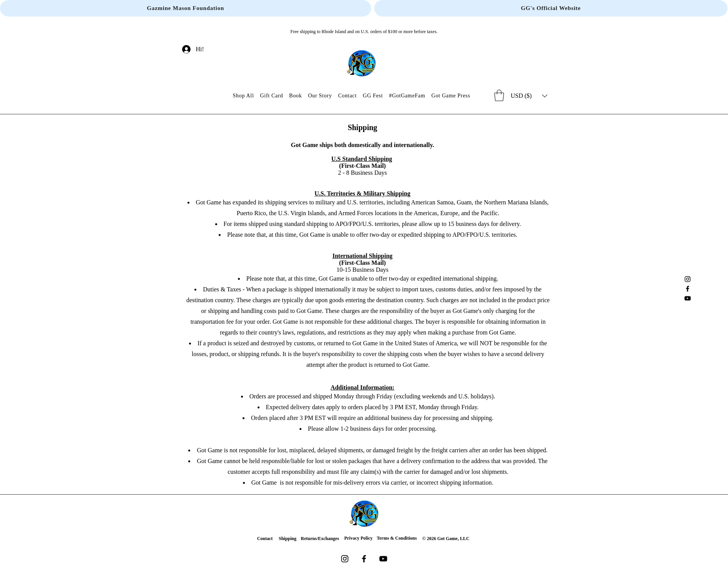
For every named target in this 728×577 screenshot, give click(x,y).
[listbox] (529, 96)
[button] (499, 95)
